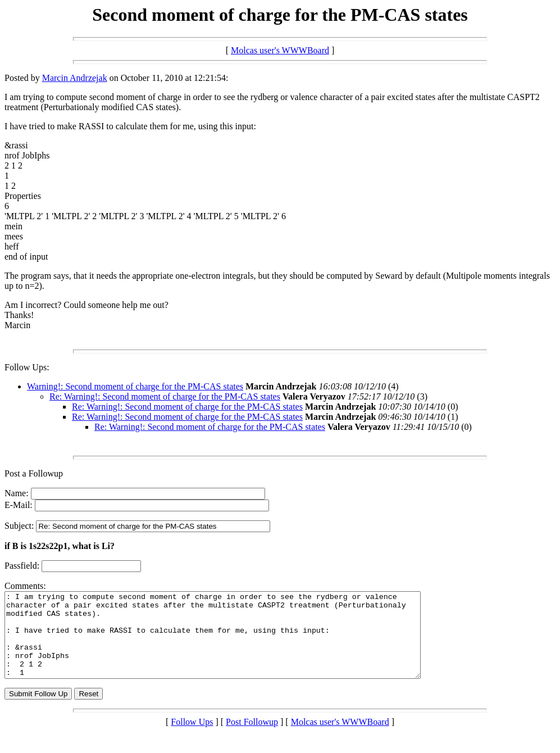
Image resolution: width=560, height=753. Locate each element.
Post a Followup (34, 473)
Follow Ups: (27, 367)
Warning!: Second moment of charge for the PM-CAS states (135, 386)
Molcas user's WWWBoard (280, 50)
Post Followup (252, 739)
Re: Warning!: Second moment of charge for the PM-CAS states (165, 396)
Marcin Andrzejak (75, 78)
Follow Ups (192, 739)
